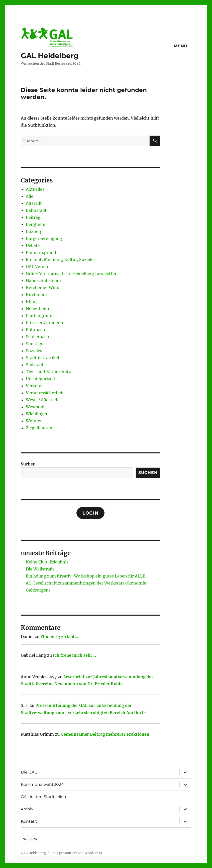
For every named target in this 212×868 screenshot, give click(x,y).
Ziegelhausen (39, 428)
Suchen (28, 464)
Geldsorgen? (38, 590)
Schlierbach (37, 337)
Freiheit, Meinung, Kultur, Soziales (61, 259)
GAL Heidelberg (50, 56)
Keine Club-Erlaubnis (47, 562)
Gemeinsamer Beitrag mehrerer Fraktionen (105, 734)
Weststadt (36, 407)
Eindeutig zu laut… (59, 637)
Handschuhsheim (43, 280)
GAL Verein (37, 266)
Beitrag (33, 217)
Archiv (27, 809)
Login (91, 513)
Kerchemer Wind (43, 287)
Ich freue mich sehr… (74, 655)
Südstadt (35, 365)
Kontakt (29, 821)
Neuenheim (37, 309)
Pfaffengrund (39, 316)
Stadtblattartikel (42, 358)
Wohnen (34, 421)
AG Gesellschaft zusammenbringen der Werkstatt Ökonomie (86, 583)
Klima (32, 302)
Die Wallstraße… (42, 569)
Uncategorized (40, 379)
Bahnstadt (36, 210)
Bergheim (36, 224)
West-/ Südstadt (42, 400)
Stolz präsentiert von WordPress (76, 853)
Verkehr (34, 386)
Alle (30, 196)
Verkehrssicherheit (45, 393)
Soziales (34, 351)
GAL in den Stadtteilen (43, 797)
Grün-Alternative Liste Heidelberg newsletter (71, 273)
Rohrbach (35, 330)
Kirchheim (36, 295)
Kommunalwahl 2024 (42, 784)
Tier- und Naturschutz (48, 372)
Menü (181, 46)
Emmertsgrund (41, 252)
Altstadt (34, 203)
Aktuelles (35, 189)
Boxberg (34, 231)
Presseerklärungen (44, 323)
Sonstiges (36, 344)
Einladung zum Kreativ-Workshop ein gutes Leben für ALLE (85, 576)
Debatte (34, 245)
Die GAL (29, 772)
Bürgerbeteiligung (44, 238)
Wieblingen (37, 414)
